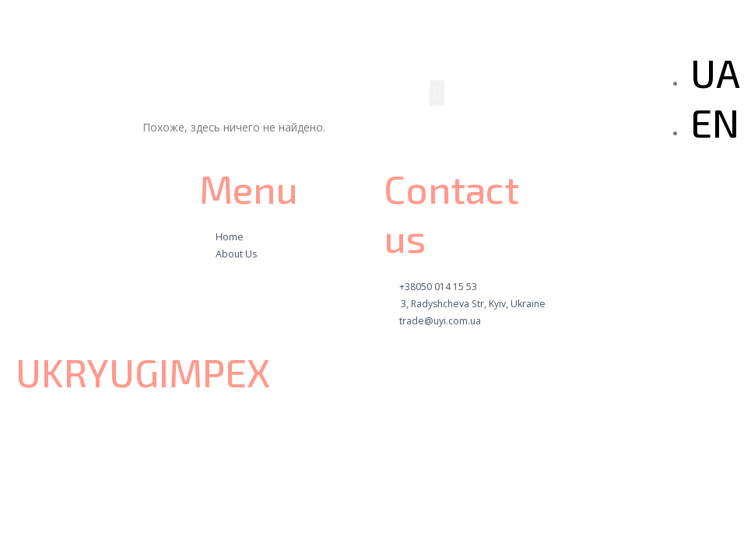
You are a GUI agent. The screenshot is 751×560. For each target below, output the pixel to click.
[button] (437, 93)
